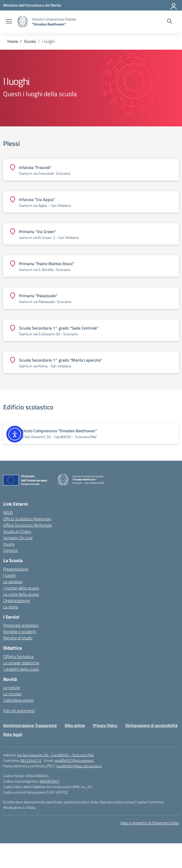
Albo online (75, 725)
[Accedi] (174, 5)
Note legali (13, 734)
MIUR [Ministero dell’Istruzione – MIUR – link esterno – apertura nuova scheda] (8, 512)
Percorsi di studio (18, 638)
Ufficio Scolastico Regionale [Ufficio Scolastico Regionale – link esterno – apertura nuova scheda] (27, 519)
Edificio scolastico (28, 407)
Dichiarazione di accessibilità (151, 725)
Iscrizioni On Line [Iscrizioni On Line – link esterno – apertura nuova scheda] (18, 538)
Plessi (12, 143)
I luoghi (9, 575)
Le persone (13, 582)
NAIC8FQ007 (50, 781)
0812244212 (31, 760)
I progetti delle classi (21, 669)
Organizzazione (16, 600)
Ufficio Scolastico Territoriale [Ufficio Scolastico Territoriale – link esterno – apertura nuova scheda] (27, 525)
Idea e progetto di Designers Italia (150, 823)
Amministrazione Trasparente (30, 725)
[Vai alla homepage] (23, 22)
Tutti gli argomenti (19, 711)
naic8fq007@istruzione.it (74, 760)
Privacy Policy (105, 725)
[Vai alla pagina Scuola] (30, 41)
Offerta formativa (18, 656)
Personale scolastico (21, 625)
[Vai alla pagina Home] (13, 41)
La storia (11, 607)
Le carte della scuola (21, 594)
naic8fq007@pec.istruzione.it (79, 766)
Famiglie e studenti (20, 631)
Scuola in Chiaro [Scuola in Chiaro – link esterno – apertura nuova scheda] (17, 531)
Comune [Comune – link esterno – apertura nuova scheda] (10, 550)
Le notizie (12, 687)
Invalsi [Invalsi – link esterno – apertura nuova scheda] (9, 544)
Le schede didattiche (21, 663)
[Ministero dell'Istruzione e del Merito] (32, 5)
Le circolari (12, 694)
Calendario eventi (18, 700)
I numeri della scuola (21, 588)
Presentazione (16, 569)
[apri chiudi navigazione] (9, 22)
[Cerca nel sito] (170, 22)
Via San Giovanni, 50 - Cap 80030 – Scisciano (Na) (55, 755)
